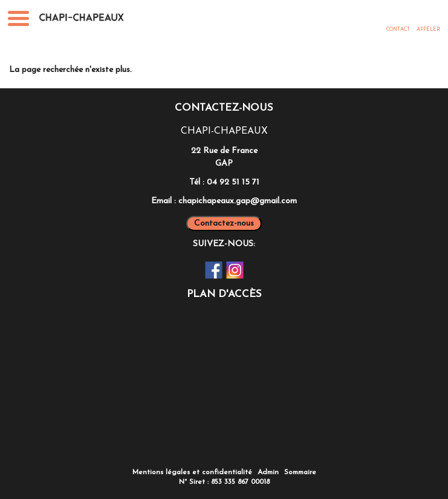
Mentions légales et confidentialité (192, 472)
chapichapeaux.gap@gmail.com (238, 201)
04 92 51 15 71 (233, 182)
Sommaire (300, 472)
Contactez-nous (224, 223)
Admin (268, 472)
